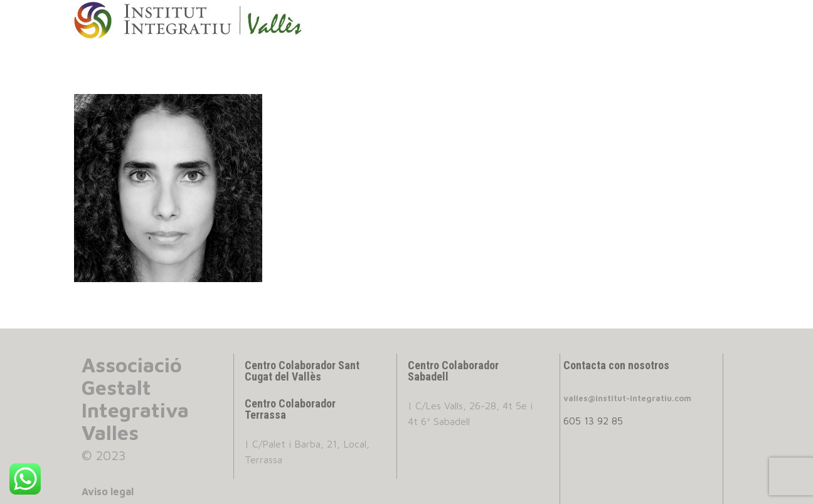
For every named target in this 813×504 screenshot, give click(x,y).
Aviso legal (108, 491)
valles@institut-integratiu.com (627, 398)
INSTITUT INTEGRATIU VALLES (200, 20)
